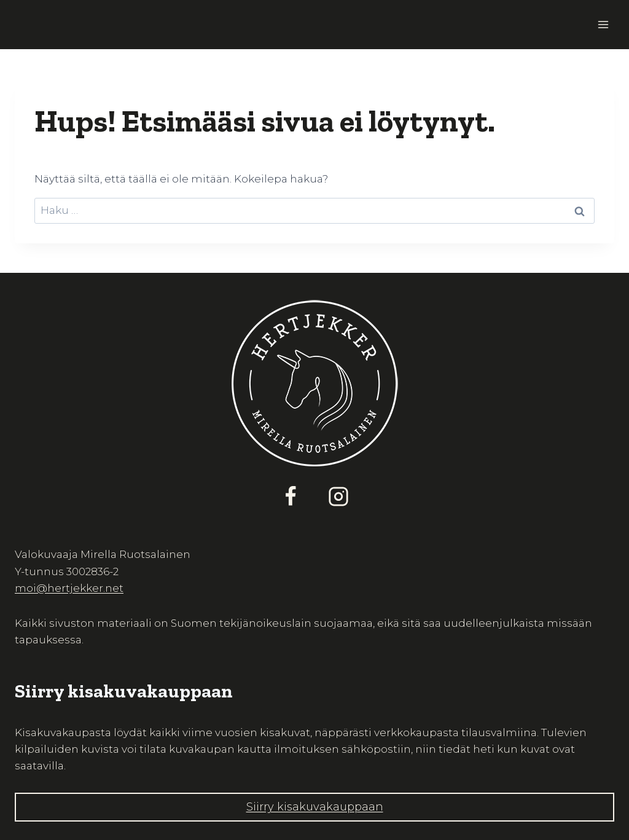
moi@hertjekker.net (69, 588)
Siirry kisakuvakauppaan (315, 807)
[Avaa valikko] (603, 24)
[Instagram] (338, 497)
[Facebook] (291, 497)
